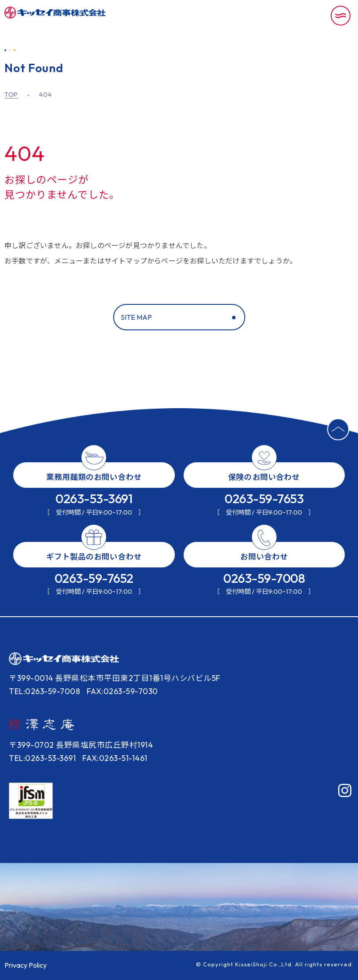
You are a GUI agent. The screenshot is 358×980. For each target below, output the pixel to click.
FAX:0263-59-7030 (122, 691)
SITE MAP (136, 317)
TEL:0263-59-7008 (44, 691)
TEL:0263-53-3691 (42, 758)
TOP (11, 95)
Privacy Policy (26, 965)
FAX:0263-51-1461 (115, 758)
